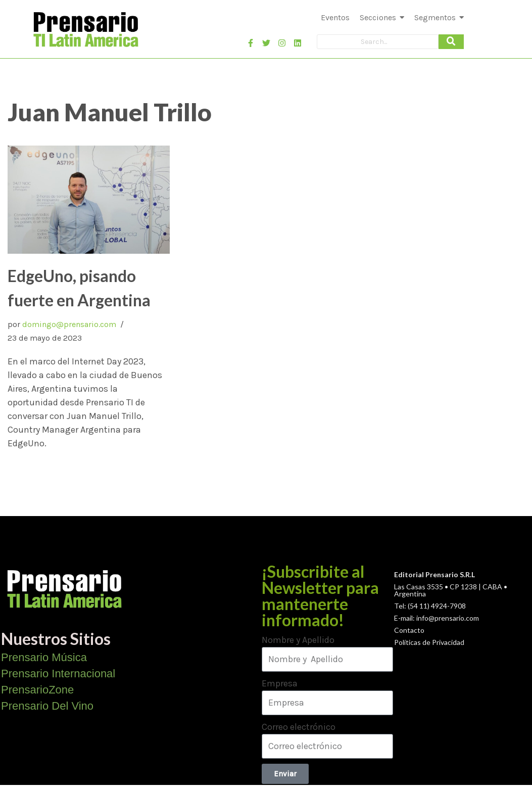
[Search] (378, 42)
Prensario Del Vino (47, 706)
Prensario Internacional (58, 674)
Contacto (409, 630)
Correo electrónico (299, 727)
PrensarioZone (37, 690)
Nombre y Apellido (298, 640)
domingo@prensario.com (69, 324)
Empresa (280, 683)
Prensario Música (44, 657)
